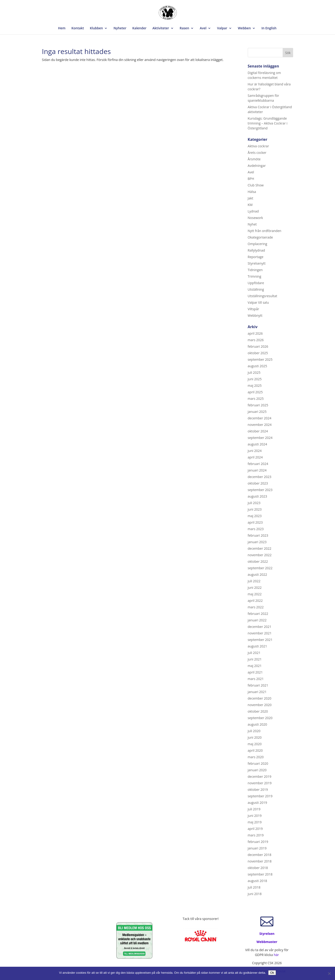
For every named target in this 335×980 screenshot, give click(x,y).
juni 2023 (255, 509)
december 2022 (260, 548)
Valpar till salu (258, 302)
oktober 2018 (258, 868)
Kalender (139, 28)
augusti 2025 (257, 366)
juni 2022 (255, 588)
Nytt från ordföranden (265, 231)
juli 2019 (254, 809)
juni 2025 (255, 379)
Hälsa (252, 192)
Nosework (255, 218)
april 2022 (255, 601)
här (276, 955)
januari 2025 (257, 412)
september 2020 (260, 718)
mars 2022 (256, 607)
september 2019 (260, 796)
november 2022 (260, 555)
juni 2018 (255, 894)
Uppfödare (256, 283)
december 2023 (260, 477)
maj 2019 (255, 822)
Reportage (256, 257)
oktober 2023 (258, 483)
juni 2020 (255, 737)
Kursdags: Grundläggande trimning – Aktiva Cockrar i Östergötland (268, 123)
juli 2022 (254, 581)
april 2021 (255, 672)
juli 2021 (254, 653)
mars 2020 (256, 757)
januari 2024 (257, 470)
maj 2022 (255, 594)
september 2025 (260, 359)
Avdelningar (257, 166)
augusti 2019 (257, 803)
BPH (251, 179)
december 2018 (260, 855)
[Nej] (329, 973)
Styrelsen (267, 934)
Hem (62, 28)
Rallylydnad (256, 250)
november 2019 (260, 783)
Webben (244, 28)
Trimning (255, 276)
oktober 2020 (258, 711)
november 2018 (260, 861)
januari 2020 (257, 770)
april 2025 (255, 392)
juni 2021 (255, 659)
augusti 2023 (257, 496)
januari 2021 (257, 692)
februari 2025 (258, 405)
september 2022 (260, 568)
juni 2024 (255, 451)
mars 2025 (256, 399)
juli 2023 (254, 503)
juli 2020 (254, 731)
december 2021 (260, 627)
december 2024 (260, 418)
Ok (272, 973)
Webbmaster (267, 942)
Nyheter (120, 28)
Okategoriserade (260, 237)
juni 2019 (255, 816)
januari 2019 (257, 848)
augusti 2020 (257, 724)
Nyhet (252, 224)
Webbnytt (255, 315)
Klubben (96, 28)
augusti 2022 (257, 574)
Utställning (256, 289)
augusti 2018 (257, 881)
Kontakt (78, 28)
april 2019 (255, 829)
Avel (203, 28)
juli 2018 (254, 887)
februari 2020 (258, 763)
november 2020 (260, 705)
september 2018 (260, 874)
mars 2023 (256, 529)
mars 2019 (256, 835)
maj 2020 (255, 744)
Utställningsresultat (263, 296)
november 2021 (260, 633)
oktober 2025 (258, 353)
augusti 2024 (257, 444)
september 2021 (260, 640)
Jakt (251, 198)
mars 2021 (256, 679)
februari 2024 (258, 464)
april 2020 (255, 750)
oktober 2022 (258, 561)
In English (269, 28)
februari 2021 (258, 685)
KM (250, 205)
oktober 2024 (258, 431)
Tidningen (255, 270)
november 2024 (260, 425)
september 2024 (260, 438)
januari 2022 (257, 620)
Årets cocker (257, 153)
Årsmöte (254, 159)
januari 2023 (257, 542)
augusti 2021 (257, 646)
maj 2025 (255, 386)
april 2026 (255, 333)
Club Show (256, 185)
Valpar (222, 28)
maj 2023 (255, 516)
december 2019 (260, 776)
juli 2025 (254, 372)
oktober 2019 (258, 790)
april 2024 (255, 457)
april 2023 (255, 522)
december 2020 (260, 698)
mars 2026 (256, 340)
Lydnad (253, 211)
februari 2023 (258, 535)
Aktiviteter (161, 28)
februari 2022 (258, 614)
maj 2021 (255, 666)
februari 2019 (258, 842)
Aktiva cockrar (258, 146)
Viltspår (253, 309)
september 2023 (260, 490)
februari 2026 (258, 346)
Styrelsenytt (257, 263)
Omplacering (258, 244)
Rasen (184, 28)
